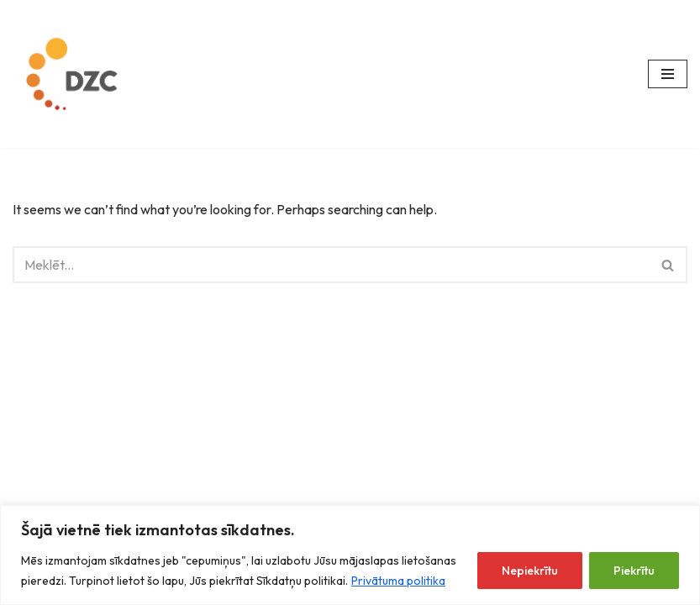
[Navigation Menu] (668, 74)
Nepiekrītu (530, 571)
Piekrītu (634, 571)
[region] (350, 555)
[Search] (331, 265)
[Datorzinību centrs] (75, 74)
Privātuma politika (398, 581)
